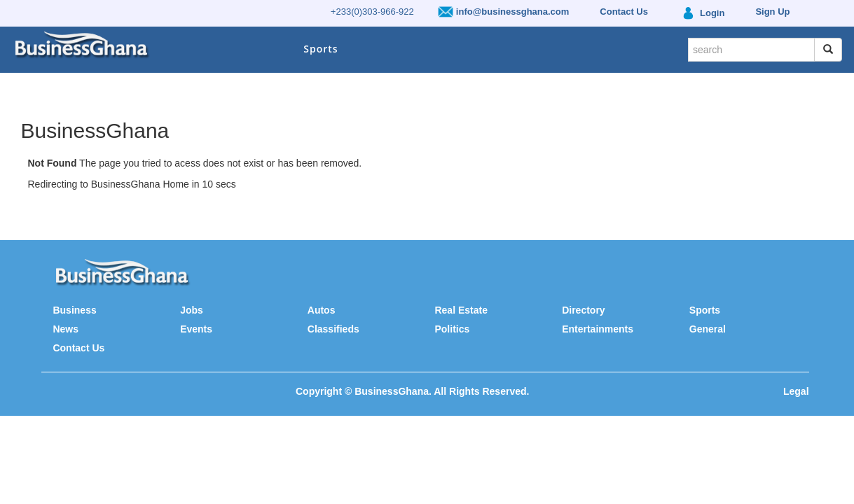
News (66, 329)
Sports (321, 49)
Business (74, 310)
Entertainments (598, 329)
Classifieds (333, 329)
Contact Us (78, 348)
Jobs (192, 310)
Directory (583, 310)
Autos (322, 310)
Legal (796, 391)
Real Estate (461, 310)
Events (196, 329)
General (708, 329)
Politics (452, 329)
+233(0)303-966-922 (372, 12)
